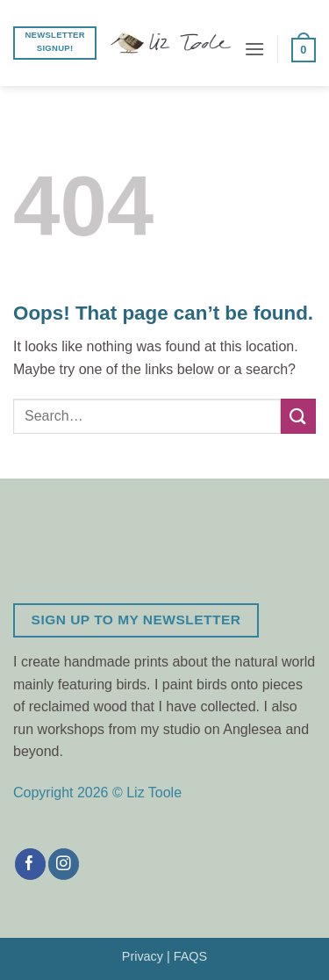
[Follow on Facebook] (30, 864)
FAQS (190, 956)
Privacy (143, 956)
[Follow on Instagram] (64, 864)
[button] (254, 49)
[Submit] (298, 416)
